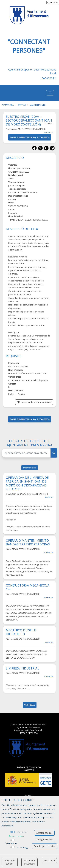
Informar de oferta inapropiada (37, 402)
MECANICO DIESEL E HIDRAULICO (21, 632)
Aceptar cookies (44, 833)
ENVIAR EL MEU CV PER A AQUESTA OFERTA (30, 137)
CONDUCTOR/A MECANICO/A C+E (28, 587)
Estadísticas (11, 843)
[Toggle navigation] (50, 93)
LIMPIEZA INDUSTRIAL (22, 668)
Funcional (22, 832)
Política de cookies (10, 862)
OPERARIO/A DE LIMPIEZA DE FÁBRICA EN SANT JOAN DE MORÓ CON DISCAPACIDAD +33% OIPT (27, 483)
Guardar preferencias (44, 846)
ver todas (30, 705)
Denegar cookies (44, 839)
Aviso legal (49, 860)
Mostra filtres (30, 468)
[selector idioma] (52, 2)
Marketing (22, 848)
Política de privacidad (29, 862)
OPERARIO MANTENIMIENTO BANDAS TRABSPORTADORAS (28, 542)
